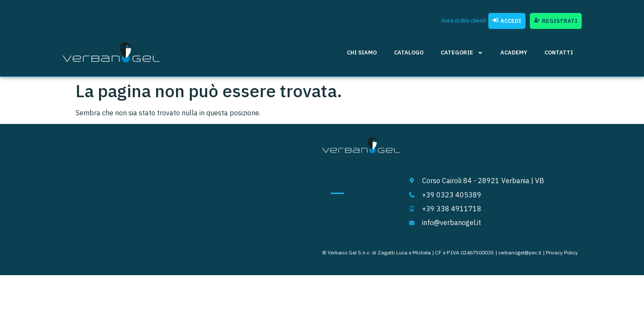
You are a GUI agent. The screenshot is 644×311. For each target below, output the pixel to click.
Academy (514, 52)
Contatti (559, 52)
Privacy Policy (562, 252)
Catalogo (409, 52)
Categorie (462, 53)
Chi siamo (362, 52)
